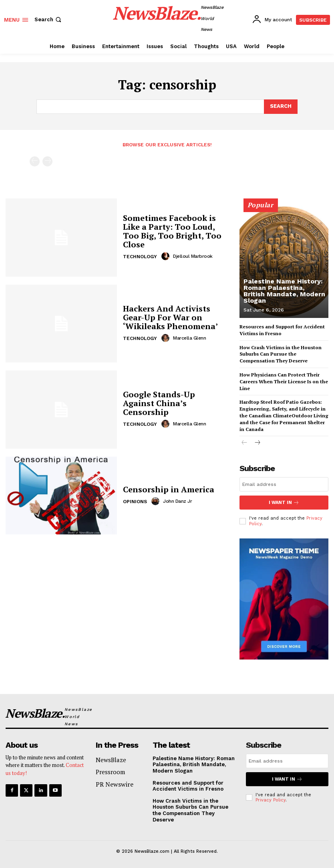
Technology (140, 257)
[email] (284, 484)
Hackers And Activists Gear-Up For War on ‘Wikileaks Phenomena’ (170, 317)
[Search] (281, 107)
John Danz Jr (177, 501)
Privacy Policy (271, 800)
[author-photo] (167, 256)
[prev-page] (35, 161)
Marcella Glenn (189, 338)
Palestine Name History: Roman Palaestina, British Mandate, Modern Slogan (284, 291)
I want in (284, 503)
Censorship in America (169, 489)
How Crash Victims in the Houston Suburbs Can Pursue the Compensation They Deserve (281, 354)
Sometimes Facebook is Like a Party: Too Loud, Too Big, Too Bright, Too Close (172, 231)
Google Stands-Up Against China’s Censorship (159, 403)
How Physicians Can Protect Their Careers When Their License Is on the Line (284, 381)
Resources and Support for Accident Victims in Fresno (188, 786)
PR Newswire (115, 784)
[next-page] (257, 443)
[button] (49, 19)
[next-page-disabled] (47, 161)
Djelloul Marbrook (193, 256)
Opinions (135, 502)
